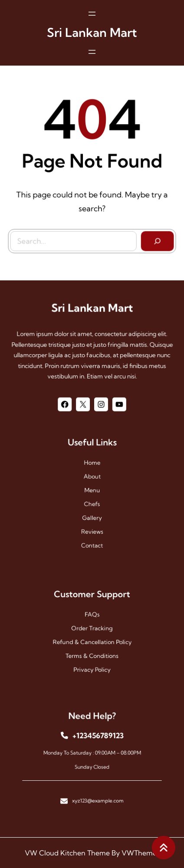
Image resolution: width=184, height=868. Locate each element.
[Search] (155, 239)
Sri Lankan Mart (92, 30)
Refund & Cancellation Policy (92, 639)
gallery (92, 512)
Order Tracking (92, 629)
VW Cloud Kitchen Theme (67, 853)
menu (92, 492)
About (92, 481)
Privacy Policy (92, 661)
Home (92, 470)
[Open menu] (92, 11)
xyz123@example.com (96, 791)
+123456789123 (96, 741)
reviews (92, 523)
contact (92, 533)
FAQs (92, 619)
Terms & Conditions (92, 650)
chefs (92, 502)
